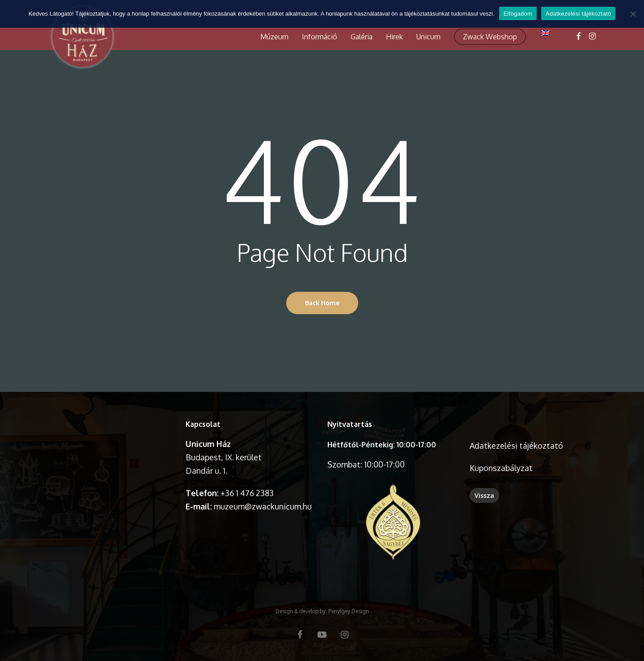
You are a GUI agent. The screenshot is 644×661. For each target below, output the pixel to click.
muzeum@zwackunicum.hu (263, 506)
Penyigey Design (349, 611)
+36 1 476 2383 (247, 493)
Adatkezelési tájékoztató (516, 446)
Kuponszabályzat (501, 468)
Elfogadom (518, 14)
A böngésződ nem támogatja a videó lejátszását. (109, 449)
